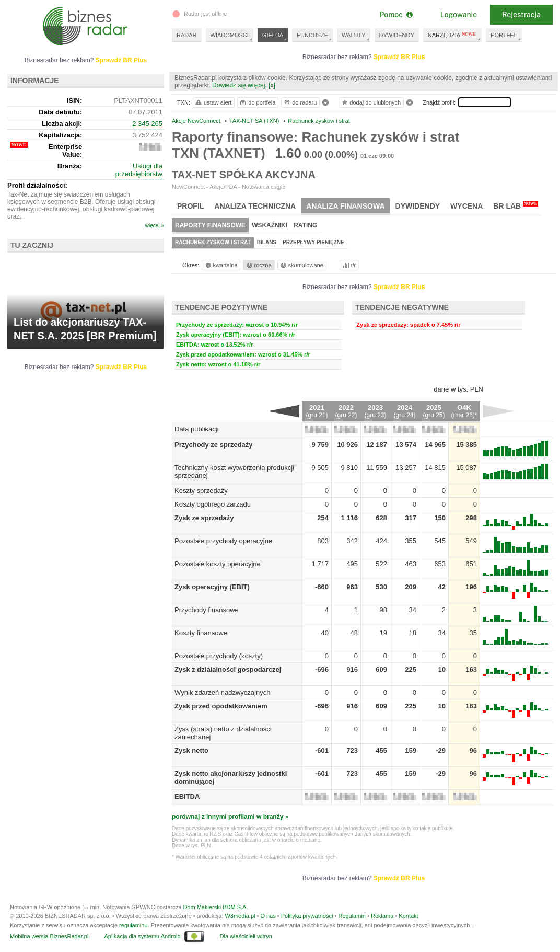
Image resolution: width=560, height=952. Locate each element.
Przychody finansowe (207, 610)
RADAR (187, 35)
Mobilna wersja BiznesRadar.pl (49, 936)
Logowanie (459, 15)
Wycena (466, 206)
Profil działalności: (37, 185)
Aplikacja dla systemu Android (142, 936)
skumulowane (301, 265)
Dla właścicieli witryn (246, 936)
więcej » (155, 226)
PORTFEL (504, 35)
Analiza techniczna (255, 206)
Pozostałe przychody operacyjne (223, 541)
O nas (268, 916)
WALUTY (353, 35)
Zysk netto (191, 750)
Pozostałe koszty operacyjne (218, 564)
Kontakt (408, 916)
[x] (272, 85)
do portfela (257, 102)
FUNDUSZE (312, 35)
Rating (305, 225)
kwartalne (221, 265)
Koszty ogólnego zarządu (213, 504)
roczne (258, 265)
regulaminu (133, 925)
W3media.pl (240, 916)
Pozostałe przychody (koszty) (219, 656)
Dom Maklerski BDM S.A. (215, 907)
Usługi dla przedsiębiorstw (139, 170)
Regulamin (352, 916)
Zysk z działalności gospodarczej (228, 669)
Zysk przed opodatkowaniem (221, 706)
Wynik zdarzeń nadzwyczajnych (222, 692)
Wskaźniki (270, 225)
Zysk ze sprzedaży (204, 518)
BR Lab (516, 205)
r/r (348, 265)
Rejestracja (521, 15)
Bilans (267, 242)
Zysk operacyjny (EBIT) (212, 587)
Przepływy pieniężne (313, 242)
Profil (190, 206)
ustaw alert (213, 102)
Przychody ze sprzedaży (214, 445)
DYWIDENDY (397, 35)
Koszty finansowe (201, 633)
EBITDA (187, 796)
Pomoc (396, 15)
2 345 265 (147, 124)
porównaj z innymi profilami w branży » (230, 817)
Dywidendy (418, 206)
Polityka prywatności (307, 916)
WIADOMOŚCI (230, 35)
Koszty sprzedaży (201, 491)
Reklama (382, 916)
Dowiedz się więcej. (240, 85)
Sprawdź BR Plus (399, 57)
